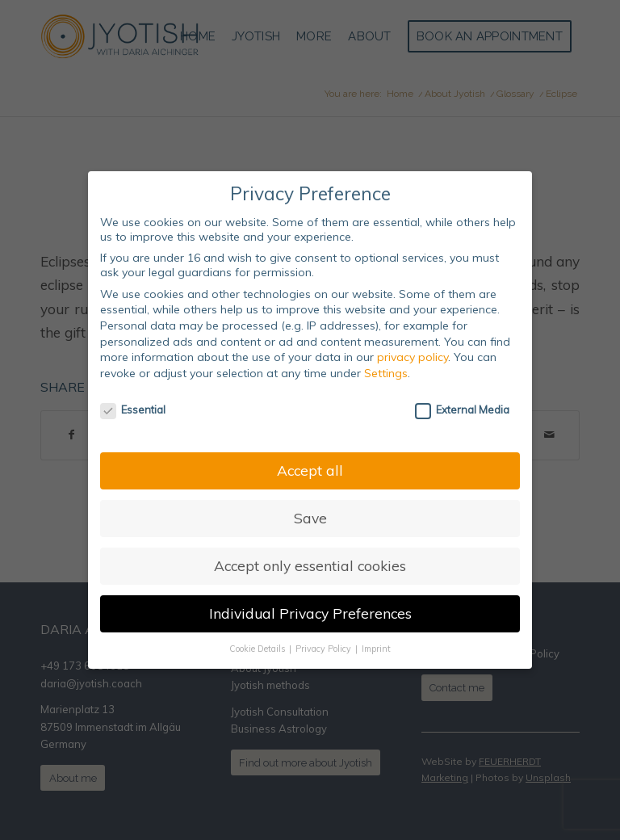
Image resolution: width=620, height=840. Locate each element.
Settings (386, 373)
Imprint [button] (376, 649)
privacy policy (413, 357)
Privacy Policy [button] (325, 649)
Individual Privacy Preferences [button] (310, 613)
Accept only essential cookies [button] (310, 565)
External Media (462, 409)
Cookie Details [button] (258, 649)
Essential (133, 409)
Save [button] (310, 518)
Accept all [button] (310, 470)
